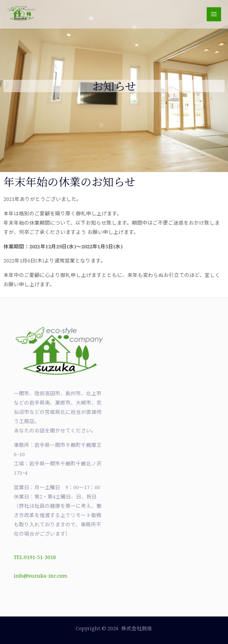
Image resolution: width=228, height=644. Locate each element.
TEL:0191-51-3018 (35, 557)
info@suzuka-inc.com (41, 576)
